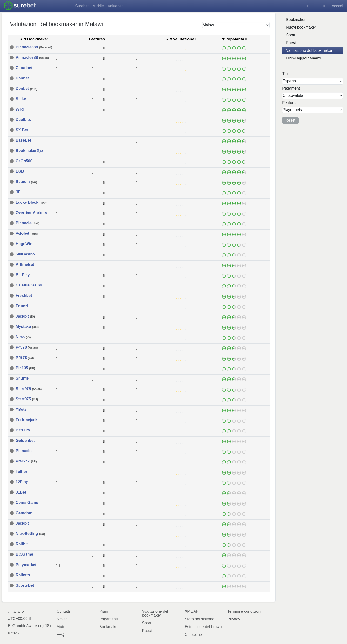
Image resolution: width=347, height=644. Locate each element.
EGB (20, 171)
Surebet (82, 6)
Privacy (234, 619)
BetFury (23, 430)
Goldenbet (25, 440)
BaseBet (23, 140)
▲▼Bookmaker (34, 39)
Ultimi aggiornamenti (304, 58)
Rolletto (23, 575)
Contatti (63, 611)
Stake (21, 99)
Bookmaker (296, 20)
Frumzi (22, 306)
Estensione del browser (205, 627)
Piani (104, 611)
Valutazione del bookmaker (309, 50)
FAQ (60, 634)
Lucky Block (31, 202)
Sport (291, 35)
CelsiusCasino (29, 285)
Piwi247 (26, 461)
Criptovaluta (293, 95)
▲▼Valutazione (180, 39)
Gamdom (24, 513)
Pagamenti (109, 619)
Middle (98, 6)
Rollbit (22, 544)
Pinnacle (27, 223)
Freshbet (24, 295)
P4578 (27, 347)
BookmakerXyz (30, 150)
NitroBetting (30, 533)
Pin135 (25, 368)
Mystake (27, 326)
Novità (62, 619)
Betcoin (26, 182)
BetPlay (23, 275)
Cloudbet (24, 68)
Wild (20, 109)
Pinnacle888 (34, 47)
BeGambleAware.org (26, 626)
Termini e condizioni (244, 611)
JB (18, 192)
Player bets (292, 110)
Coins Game (27, 502)
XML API (192, 611)
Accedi (337, 6)
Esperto (289, 81)
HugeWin (24, 244)
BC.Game (24, 554)
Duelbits (23, 119)
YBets (21, 409)
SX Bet (22, 130)
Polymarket (26, 565)
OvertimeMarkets (31, 213)
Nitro (23, 337)
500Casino (25, 254)
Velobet (27, 233)
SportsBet (25, 585)
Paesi (291, 43)
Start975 (29, 389)
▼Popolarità (233, 39)
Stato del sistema (200, 619)
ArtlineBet (25, 264)
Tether (21, 471)
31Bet (21, 492)
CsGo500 (24, 161)
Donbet (22, 78)
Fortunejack (27, 420)
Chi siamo (193, 634)
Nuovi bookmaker (301, 27)
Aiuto (61, 627)
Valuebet (115, 6)
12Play (22, 482)
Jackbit (25, 316)
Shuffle (22, 378)
